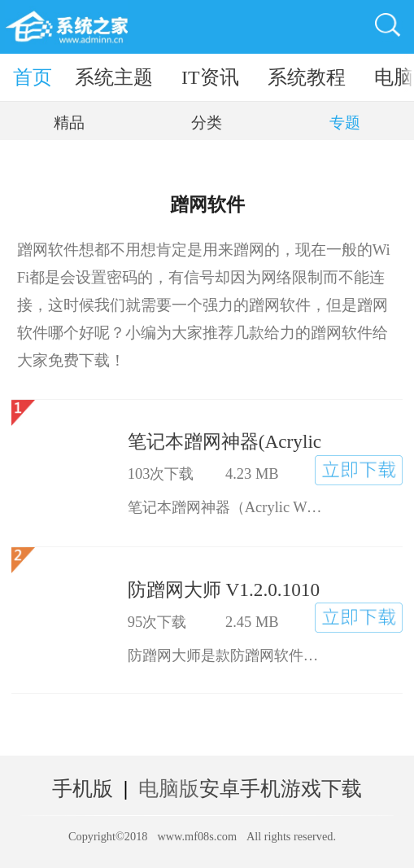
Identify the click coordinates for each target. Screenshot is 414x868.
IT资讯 (210, 77)
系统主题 (114, 77)
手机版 (83, 789)
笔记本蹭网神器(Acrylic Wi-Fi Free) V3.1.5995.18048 (226, 441)
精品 (69, 123)
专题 (345, 123)
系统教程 (307, 77)
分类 (207, 123)
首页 (33, 77)
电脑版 (169, 789)
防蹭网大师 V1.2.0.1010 (224, 590)
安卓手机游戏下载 (281, 789)
